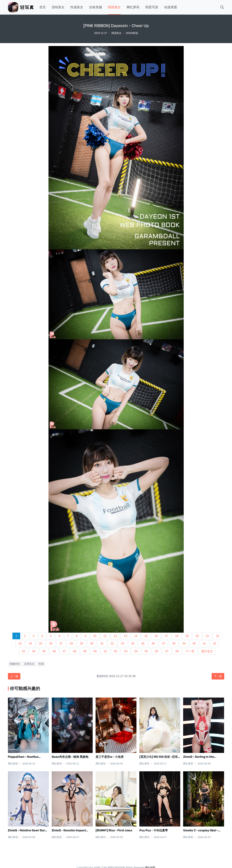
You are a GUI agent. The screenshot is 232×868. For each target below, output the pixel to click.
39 (184, 644)
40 (194, 644)
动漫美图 (171, 7)
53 (126, 651)
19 (187, 636)
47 (64, 651)
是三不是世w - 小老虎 (110, 757)
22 (218, 636)
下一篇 (218, 676)
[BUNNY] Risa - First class (114, 831)
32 (112, 644)
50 (95, 651)
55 (146, 651)
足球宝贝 (29, 664)
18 (177, 636)
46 (54, 651)
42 (215, 644)
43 (23, 651)
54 (136, 651)
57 (167, 651)
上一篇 (15, 676)
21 (207, 636)
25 (41, 644)
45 (44, 651)
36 (153, 644)
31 (102, 644)
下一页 (190, 651)
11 (105, 636)
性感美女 (77, 7)
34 (133, 644)
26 (51, 644)
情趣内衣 (15, 664)
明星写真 (152, 7)
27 (61, 644)
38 (174, 644)
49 (85, 651)
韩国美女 (114, 7)
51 (105, 651)
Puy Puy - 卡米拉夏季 (154, 831)
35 (143, 644)
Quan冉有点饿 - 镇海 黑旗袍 (70, 757)
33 (123, 644)
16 (156, 636)
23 (20, 644)
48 (75, 651)
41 (204, 644)
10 (95, 636)
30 (92, 644)
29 (81, 644)
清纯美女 (58, 7)
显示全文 (207, 651)
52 (116, 651)
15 (146, 636)
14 (136, 636)
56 (156, 651)
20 (197, 636)
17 (166, 636)
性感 (41, 664)
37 (163, 644)
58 (177, 651)
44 (34, 651)
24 (30, 644)
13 (125, 636)
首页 (43, 7)
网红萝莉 (133, 7)
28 (71, 644)
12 (115, 636)
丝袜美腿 (96, 7)
